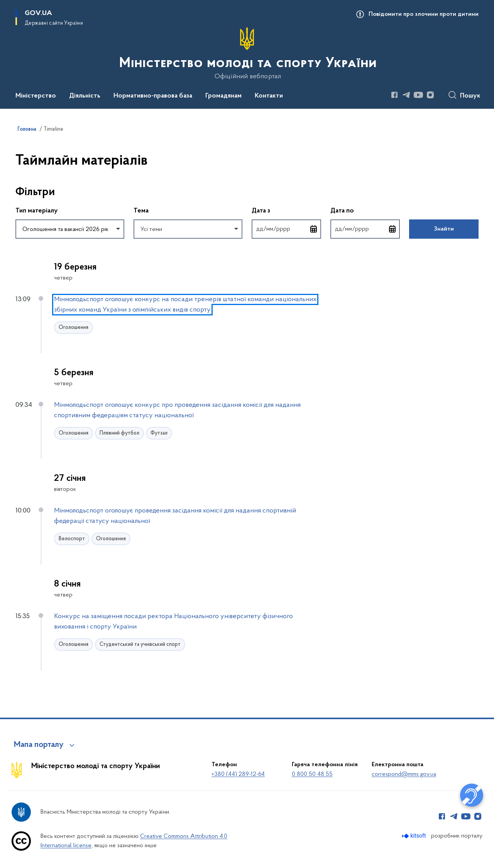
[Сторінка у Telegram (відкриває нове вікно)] (406, 95)
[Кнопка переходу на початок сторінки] (477, 858)
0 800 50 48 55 (312, 774)
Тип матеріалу (37, 211)
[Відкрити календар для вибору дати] (314, 229)
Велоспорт (72, 539)
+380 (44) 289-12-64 (238, 774)
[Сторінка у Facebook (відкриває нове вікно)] (394, 95)
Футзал (159, 433)
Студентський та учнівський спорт (140, 645)
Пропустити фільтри (16, 176)
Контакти (269, 96)
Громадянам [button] (223, 96)
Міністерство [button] (36, 96)
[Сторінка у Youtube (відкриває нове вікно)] (418, 95)
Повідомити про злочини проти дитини (424, 14)
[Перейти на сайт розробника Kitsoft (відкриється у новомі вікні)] (415, 836)
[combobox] (70, 229)
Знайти (444, 229)
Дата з (286, 210)
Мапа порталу (39, 745)
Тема (141, 211)
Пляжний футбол (119, 433)
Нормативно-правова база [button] (153, 96)
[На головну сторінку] (247, 54)
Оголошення (74, 328)
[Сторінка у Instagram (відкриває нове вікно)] (430, 95)
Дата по (365, 210)
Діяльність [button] (85, 96)
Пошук (470, 96)
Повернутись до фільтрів (16, 244)
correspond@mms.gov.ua (404, 774)
